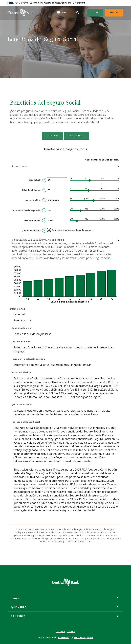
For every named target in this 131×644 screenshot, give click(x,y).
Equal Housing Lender (83, 638)
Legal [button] (15, 598)
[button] (65, 166)
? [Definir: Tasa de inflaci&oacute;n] (44, 220)
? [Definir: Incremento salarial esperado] (44, 210)
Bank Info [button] (18, 616)
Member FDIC (64, 638)
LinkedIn (71, 632)
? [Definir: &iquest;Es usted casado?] (44, 231)
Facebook (61, 632)
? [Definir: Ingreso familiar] (44, 200)
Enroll (114, 13)
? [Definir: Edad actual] (44, 180)
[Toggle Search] (78, 13)
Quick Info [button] (19, 607)
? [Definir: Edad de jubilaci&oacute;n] (44, 190)
